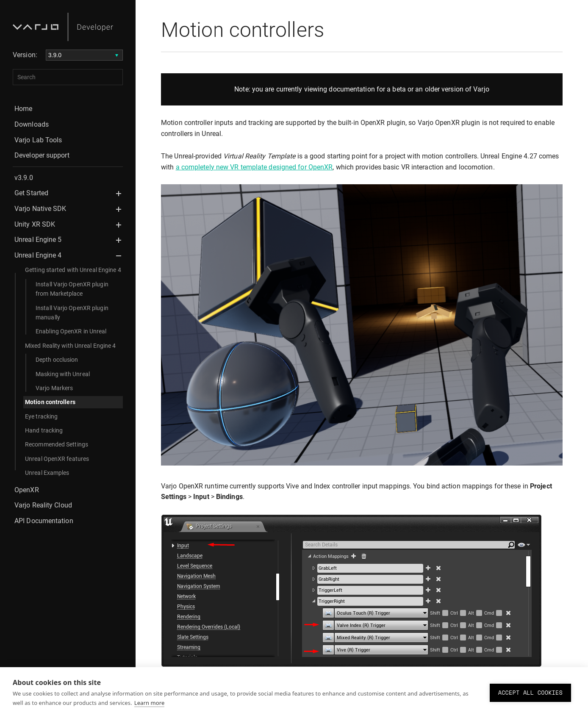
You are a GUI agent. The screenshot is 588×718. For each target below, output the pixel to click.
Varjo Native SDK (40, 209)
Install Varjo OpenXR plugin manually (72, 313)
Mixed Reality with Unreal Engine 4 (70, 346)
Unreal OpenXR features (57, 459)
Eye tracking (41, 416)
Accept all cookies (530, 693)
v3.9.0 (24, 178)
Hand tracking (44, 430)
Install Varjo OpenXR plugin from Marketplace (72, 289)
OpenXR (27, 490)
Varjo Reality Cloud (43, 505)
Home (23, 109)
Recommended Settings (57, 444)
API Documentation (44, 521)
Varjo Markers (54, 388)
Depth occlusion (57, 360)
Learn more (150, 703)
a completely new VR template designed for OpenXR (254, 167)
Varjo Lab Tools (38, 140)
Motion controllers (50, 402)
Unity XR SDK (35, 224)
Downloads (32, 124)
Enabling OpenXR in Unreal (71, 331)
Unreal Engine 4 (38, 255)
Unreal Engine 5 (38, 240)
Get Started (31, 193)
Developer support (42, 155)
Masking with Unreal (63, 374)
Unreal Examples (47, 473)
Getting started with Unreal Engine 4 (73, 270)
